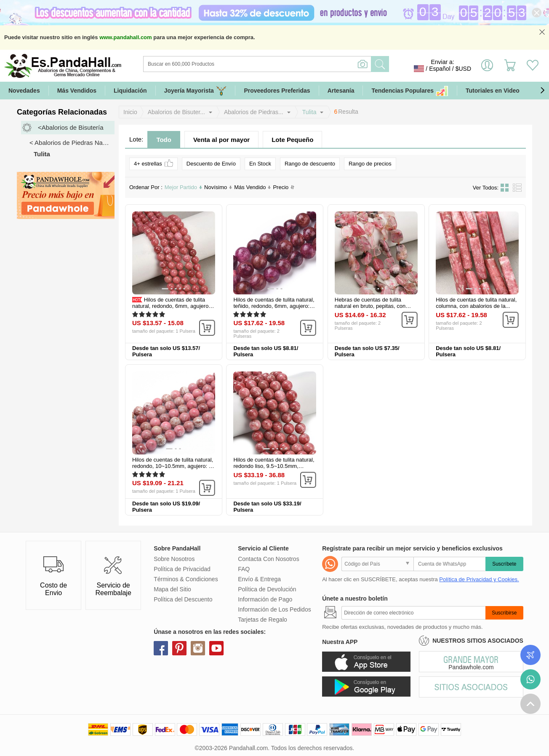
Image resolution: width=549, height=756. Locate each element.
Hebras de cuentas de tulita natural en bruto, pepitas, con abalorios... (370, 306)
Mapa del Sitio (172, 589)
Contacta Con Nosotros (269, 559)
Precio (284, 187)
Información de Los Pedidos (274, 609)
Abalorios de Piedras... (254, 112)
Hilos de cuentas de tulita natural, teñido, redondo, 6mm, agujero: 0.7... (274, 306)
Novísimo (218, 187)
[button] (542, 91)
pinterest (179, 648)
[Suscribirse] (413, 613)
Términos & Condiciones (186, 579)
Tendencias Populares (410, 91)
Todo (164, 140)
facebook (161, 648)
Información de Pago (265, 599)
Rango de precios (370, 164)
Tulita (309, 112)
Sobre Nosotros (174, 559)
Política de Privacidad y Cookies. (479, 579)
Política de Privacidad (182, 569)
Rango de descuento (310, 164)
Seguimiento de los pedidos (530, 655)
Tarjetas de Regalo (263, 620)
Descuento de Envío (211, 164)
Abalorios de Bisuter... (176, 112)
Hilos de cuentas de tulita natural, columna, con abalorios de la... (476, 303)
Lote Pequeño (292, 140)
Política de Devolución (267, 589)
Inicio (130, 112)
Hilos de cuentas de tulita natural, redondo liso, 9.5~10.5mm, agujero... (274, 466)
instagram (198, 648)
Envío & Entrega (259, 579)
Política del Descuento (183, 599)
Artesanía (341, 91)
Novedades (24, 91)
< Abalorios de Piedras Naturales (72, 143)
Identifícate (487, 69)
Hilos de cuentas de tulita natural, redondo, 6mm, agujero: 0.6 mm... (171, 306)
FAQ (244, 569)
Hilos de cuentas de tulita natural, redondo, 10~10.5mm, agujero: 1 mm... (173, 466)
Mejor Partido (183, 187)
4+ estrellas (153, 163)
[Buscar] (291, 64)
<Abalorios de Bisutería (71, 127)
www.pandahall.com (125, 37)
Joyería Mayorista (196, 91)
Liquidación (130, 91)
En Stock (260, 164)
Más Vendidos (77, 91)
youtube (216, 648)
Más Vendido (252, 187)
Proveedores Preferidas (277, 91)
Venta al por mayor (221, 140)
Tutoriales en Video (493, 91)
